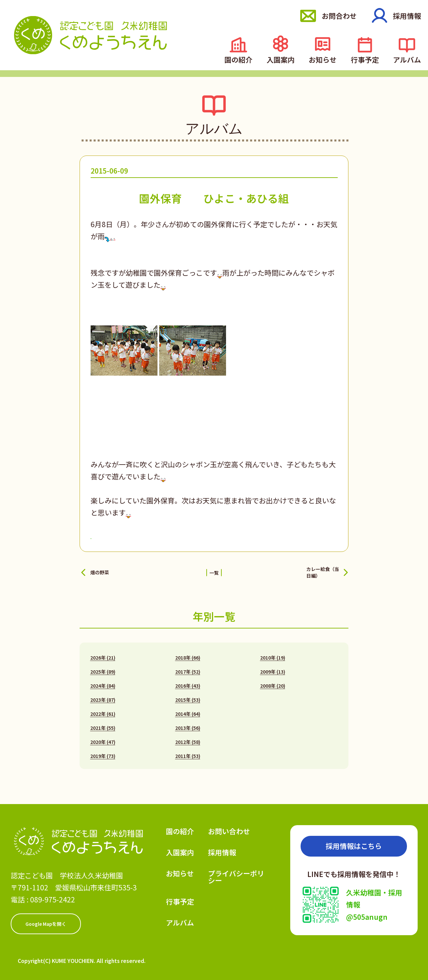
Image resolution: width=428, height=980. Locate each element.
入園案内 (295, 58)
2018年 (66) (188, 653)
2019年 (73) (103, 752)
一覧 (214, 570)
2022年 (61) (103, 709)
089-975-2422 (52, 895)
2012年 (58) (188, 738)
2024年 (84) (103, 681)
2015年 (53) (188, 695)
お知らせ (333, 58)
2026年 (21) (103, 653)
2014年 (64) (188, 709)
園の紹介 (256, 58)
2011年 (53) (188, 752)
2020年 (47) (103, 738)
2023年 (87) (103, 695)
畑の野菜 (104, 570)
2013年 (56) (188, 723)
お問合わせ (337, 16)
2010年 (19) (273, 653)
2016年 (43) (188, 681)
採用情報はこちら (354, 842)
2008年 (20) (273, 681)
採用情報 (407, 16)
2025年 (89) (103, 667)
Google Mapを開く (46, 919)
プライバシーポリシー (236, 872)
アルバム (409, 58)
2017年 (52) (188, 667)
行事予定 (371, 58)
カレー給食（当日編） (303, 570)
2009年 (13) (273, 667)
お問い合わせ (229, 827)
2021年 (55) (103, 723)
